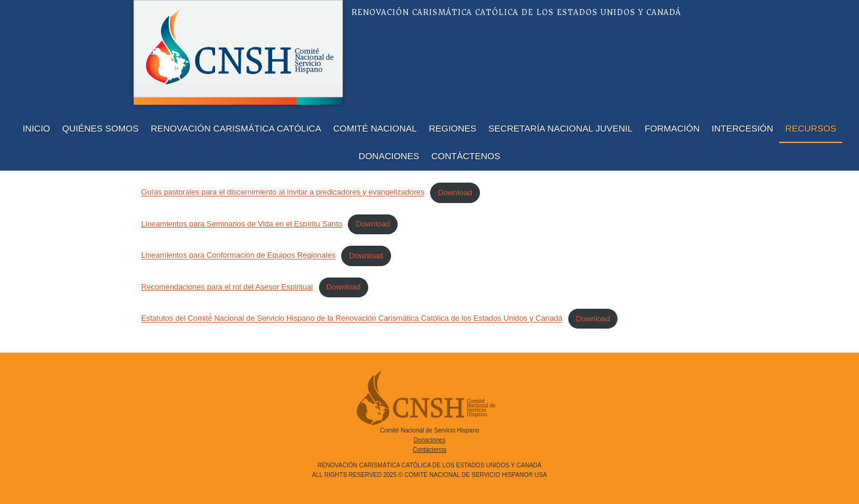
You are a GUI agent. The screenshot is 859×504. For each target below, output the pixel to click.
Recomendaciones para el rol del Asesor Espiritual (227, 287)
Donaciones (389, 156)
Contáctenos (466, 156)
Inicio (37, 128)
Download (455, 193)
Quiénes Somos (101, 128)
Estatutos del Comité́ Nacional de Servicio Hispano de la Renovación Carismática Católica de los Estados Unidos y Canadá (352, 319)
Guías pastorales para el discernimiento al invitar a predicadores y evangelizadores (283, 193)
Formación (672, 128)
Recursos (811, 128)
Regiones (453, 128)
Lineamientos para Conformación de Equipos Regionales (238, 256)
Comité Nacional (375, 128)
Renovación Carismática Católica (236, 128)
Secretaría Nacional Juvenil (560, 128)
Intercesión (743, 128)
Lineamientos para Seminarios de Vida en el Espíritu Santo (242, 224)
